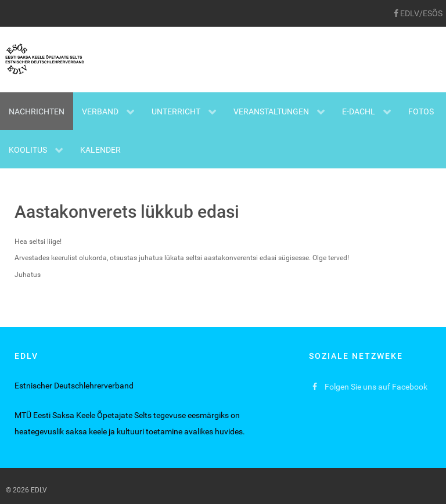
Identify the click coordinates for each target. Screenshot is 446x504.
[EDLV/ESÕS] (418, 13)
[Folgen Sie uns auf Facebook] (370, 387)
